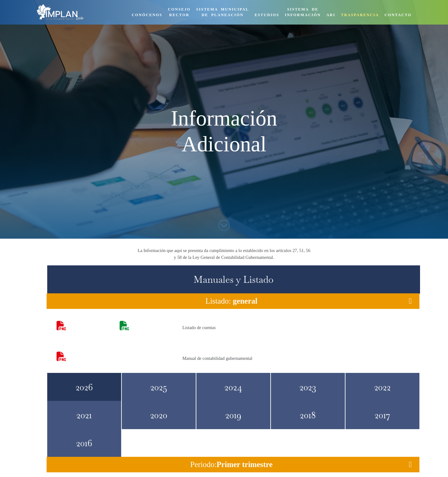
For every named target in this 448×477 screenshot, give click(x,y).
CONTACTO (398, 15)
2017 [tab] (382, 415)
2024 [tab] (233, 387)
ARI (331, 15)
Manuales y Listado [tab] (233, 280)
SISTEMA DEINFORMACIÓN (303, 12)
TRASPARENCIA (360, 15)
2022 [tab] (382, 387)
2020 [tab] (159, 415)
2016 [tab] (84, 443)
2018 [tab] (308, 415)
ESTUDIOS (267, 15)
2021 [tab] (84, 415)
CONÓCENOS (147, 15)
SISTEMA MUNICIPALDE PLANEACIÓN (223, 12)
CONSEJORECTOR (179, 12)
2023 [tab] (308, 387)
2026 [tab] (84, 387)
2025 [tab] (159, 387)
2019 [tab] (233, 415)
